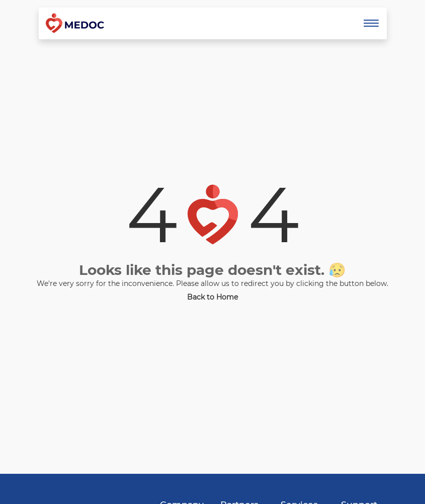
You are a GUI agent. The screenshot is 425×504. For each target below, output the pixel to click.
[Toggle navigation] (371, 23)
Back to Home (212, 297)
